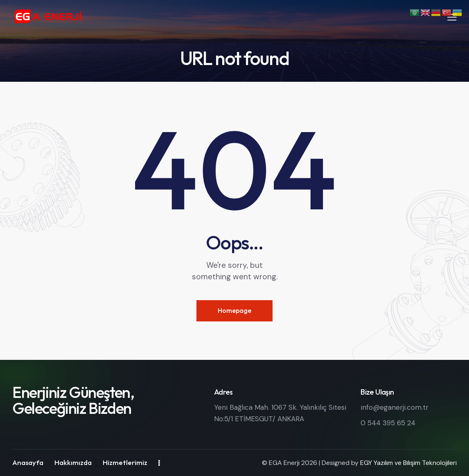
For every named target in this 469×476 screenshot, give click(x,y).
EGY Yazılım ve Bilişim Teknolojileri (408, 463)
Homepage (234, 310)
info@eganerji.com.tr (395, 407)
